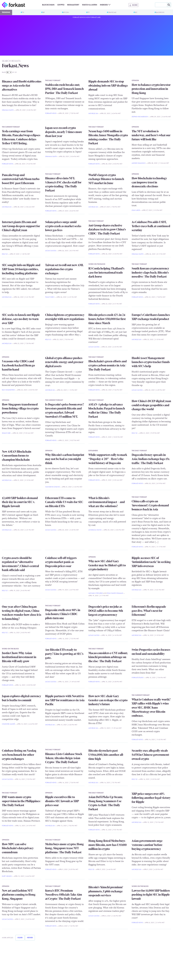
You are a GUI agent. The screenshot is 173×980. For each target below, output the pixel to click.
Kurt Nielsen (7, 876)
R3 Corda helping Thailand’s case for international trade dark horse (106, 272)
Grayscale (112, 12)
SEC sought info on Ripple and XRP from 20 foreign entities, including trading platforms (21, 269)
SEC (136, 12)
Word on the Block (97, 264)
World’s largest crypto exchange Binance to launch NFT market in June (106, 179)
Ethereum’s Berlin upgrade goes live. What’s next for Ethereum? (149, 611)
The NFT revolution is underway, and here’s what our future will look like (151, 135)
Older (20, 938)
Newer (30, 938)
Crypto (61, 5)
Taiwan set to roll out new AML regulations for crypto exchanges (64, 269)
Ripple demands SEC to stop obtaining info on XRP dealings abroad (108, 85)
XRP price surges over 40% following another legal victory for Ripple (151, 798)
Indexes (104, 5)
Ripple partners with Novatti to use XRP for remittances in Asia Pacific (65, 700)
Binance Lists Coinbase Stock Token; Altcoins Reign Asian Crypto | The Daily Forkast (64, 758)
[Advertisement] (86, 37)
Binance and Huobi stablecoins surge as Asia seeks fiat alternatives (22, 85)
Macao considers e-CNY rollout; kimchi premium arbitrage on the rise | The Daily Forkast (108, 657)
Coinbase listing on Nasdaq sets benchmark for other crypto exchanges (19, 755)
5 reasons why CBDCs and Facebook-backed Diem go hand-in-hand (18, 365)
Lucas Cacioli (51, 251)
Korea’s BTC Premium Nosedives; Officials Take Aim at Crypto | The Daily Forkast (64, 895)
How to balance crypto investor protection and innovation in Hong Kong (151, 89)
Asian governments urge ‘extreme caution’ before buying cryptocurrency (147, 845)
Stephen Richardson (140, 117)
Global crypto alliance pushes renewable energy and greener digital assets (64, 362)
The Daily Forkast (53, 80)
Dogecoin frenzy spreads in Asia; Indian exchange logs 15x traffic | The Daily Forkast (151, 459)
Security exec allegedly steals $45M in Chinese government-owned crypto (151, 755)
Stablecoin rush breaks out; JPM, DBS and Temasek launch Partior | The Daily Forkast (64, 89)
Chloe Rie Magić (8, 724)
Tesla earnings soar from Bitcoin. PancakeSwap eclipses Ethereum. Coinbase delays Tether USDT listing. (21, 137)
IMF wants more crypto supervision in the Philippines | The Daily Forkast (22, 801)
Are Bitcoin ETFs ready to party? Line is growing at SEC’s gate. (64, 654)
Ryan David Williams (115, 593)
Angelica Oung (95, 530)
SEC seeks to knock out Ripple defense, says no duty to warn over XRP (21, 319)
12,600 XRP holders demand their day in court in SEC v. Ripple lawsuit (20, 502)
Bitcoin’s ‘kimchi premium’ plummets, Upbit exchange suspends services (106, 891)
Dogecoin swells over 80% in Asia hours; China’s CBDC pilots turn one (63, 614)
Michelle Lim (93, 113)
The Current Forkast (11, 127)
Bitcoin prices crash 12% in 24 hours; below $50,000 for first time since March (107, 319)
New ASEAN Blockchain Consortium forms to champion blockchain (17, 456)
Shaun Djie (6, 433)
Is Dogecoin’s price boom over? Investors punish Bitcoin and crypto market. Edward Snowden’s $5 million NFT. (65, 410)
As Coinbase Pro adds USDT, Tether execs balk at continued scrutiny (151, 226)
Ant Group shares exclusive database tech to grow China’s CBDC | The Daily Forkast (107, 229)
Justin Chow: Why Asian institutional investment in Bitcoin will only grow (19, 657)
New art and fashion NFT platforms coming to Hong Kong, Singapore (19, 895)
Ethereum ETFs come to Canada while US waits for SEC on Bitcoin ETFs (64, 502)
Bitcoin (66, 12)
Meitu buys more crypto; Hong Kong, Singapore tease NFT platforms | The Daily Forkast (64, 848)
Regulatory (73, 5)
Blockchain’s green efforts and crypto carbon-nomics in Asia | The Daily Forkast (108, 365)
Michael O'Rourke (96, 593)
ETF (88, 12)
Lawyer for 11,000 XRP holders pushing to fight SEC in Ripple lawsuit (151, 895)
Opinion (135, 80)
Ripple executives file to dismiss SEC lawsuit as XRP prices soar (62, 801)
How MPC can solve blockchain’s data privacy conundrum (18, 848)
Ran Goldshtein (8, 390)
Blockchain (48, 5)
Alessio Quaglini (139, 163)
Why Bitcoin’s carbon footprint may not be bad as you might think (65, 459)
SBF (43, 12)
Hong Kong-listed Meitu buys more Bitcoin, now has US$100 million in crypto (108, 845)
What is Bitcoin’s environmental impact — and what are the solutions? (107, 502)
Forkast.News (51, 113)
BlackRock (160, 12)
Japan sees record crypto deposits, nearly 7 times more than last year (64, 132)
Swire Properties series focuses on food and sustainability (151, 652)
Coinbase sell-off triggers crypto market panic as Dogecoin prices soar (61, 562)
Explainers (93, 451)
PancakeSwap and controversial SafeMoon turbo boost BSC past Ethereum (21, 179)
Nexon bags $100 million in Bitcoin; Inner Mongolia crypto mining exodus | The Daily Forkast (108, 137)
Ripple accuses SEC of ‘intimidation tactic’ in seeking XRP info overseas (151, 562)
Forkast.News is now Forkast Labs (87, 17)
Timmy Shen (50, 297)
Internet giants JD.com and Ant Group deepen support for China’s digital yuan (21, 226)
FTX (23, 12)
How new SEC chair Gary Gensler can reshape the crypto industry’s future (108, 700)
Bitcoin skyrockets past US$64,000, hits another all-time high (106, 755)
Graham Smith (8, 110)
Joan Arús (136, 210)
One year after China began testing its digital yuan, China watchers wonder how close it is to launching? (22, 613)
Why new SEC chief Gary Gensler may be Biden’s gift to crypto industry (107, 565)
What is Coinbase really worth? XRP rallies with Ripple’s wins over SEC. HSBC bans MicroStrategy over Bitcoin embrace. (151, 707)
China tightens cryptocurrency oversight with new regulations (65, 317)
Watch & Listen (90, 5)
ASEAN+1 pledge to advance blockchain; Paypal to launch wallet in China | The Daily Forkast (107, 410)
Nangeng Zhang (53, 487)
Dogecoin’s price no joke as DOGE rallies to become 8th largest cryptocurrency (106, 611)
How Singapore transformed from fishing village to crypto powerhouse (20, 408)
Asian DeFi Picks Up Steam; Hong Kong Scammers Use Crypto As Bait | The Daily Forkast (106, 803)
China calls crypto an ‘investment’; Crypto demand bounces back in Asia (150, 505)
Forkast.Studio (138, 677)
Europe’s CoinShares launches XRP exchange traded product (151, 317)
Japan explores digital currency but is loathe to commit (22, 698)
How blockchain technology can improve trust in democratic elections (149, 182)
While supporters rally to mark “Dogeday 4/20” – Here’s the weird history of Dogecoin (108, 459)
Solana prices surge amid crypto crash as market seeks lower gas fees (63, 226)
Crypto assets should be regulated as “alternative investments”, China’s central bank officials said (20, 564)
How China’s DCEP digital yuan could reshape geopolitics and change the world (151, 405)
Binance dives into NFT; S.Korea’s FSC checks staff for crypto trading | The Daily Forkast (63, 184)
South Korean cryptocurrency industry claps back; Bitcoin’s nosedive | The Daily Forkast (150, 272)
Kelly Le (5, 254)
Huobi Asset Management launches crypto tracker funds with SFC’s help (151, 362)
